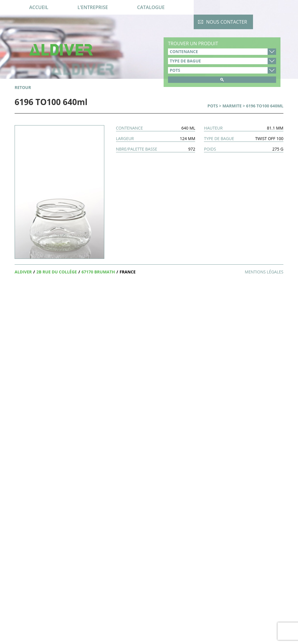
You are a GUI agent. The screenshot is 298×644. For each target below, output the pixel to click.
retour (23, 87)
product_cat (222, 70)
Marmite (232, 106)
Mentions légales (264, 272)
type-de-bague (222, 61)
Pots (213, 106)
